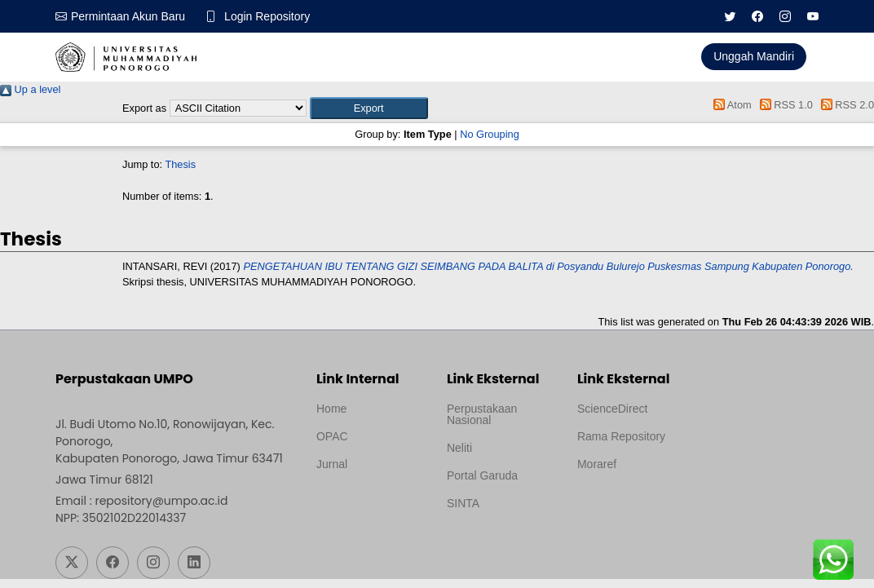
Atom (730, 105)
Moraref (597, 464)
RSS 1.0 (784, 105)
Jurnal (332, 464)
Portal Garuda (482, 475)
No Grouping (490, 134)
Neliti (459, 448)
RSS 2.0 (845, 105)
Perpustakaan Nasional (482, 414)
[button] (369, 108)
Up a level (30, 89)
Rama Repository (621, 436)
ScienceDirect (612, 409)
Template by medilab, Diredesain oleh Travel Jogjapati (370, 503)
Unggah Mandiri (754, 56)
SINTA (463, 503)
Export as (144, 108)
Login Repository (267, 16)
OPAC (332, 436)
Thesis (180, 164)
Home (331, 409)
